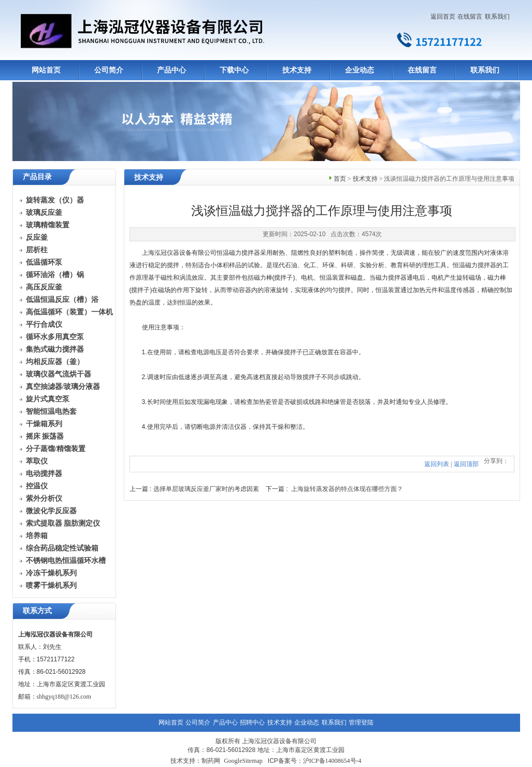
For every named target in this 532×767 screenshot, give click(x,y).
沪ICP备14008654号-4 (332, 761)
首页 (340, 179)
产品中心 (171, 70)
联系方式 (37, 611)
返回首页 (443, 17)
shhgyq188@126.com (64, 697)
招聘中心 (252, 722)
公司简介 (109, 70)
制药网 (211, 761)
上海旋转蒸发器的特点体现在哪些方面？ (347, 489)
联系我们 (497, 17)
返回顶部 (466, 464)
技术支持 (297, 70)
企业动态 (360, 70)
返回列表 (437, 464)
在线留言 (470, 17)
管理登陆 (361, 722)
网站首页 (46, 70)
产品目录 (37, 177)
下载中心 (234, 70)
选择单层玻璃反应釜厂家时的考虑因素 (206, 489)
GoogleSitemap (243, 761)
